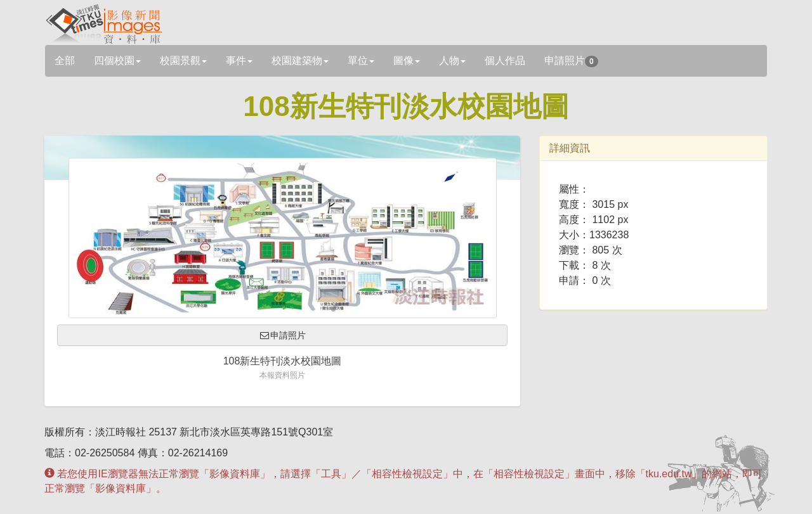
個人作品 (505, 61)
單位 (361, 61)
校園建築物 (300, 61)
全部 (65, 61)
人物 (452, 61)
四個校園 (117, 61)
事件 (239, 61)
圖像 (407, 61)
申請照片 (571, 61)
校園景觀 (183, 61)
